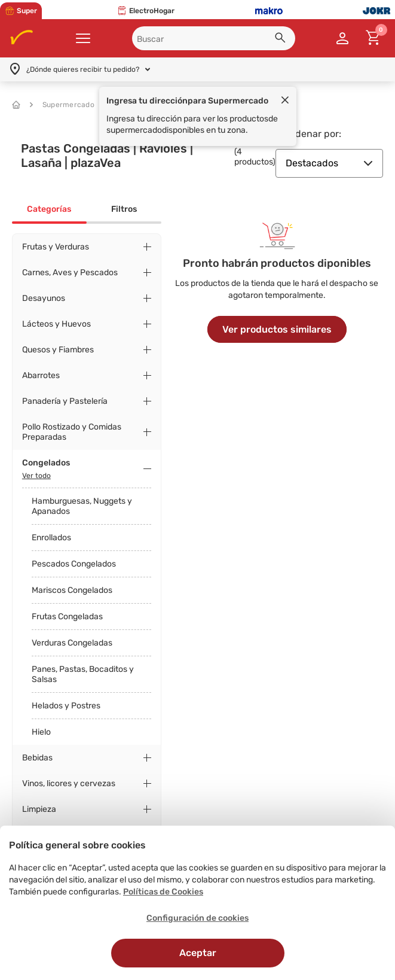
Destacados (329, 163)
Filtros (124, 209)
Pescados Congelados (74, 564)
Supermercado (62, 105)
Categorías (49, 209)
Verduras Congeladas (72, 643)
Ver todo (36, 476)
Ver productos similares (277, 329)
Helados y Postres (66, 706)
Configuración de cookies (197, 918)
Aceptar (198, 953)
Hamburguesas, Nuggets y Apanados (82, 506)
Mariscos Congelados (72, 590)
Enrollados (51, 538)
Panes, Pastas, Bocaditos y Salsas (83, 674)
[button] (282, 39)
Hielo (41, 732)
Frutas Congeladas (67, 617)
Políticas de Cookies (163, 892)
